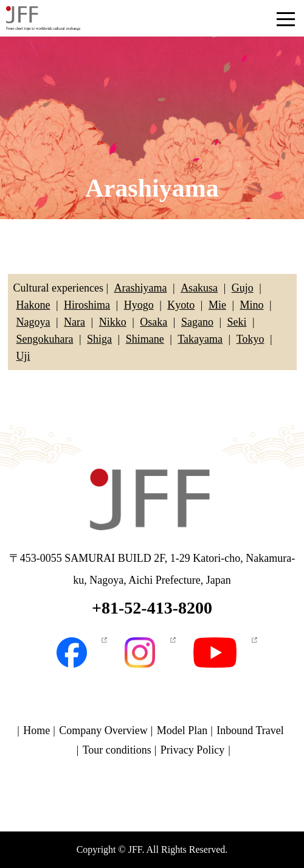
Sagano (197, 322)
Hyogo (139, 305)
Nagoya (33, 322)
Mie (217, 305)
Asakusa (199, 288)
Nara (74, 322)
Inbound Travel (250, 730)
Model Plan (182, 730)
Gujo (243, 288)
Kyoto (181, 305)
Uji (23, 356)
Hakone (33, 305)
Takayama (200, 339)
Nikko (113, 322)
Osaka (154, 322)
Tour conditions (117, 750)
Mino (252, 305)
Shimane (145, 339)
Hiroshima (87, 305)
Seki (237, 322)
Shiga (99, 339)
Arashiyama (141, 288)
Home (36, 730)
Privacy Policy (193, 750)
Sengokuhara (45, 339)
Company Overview (103, 730)
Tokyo (250, 339)
